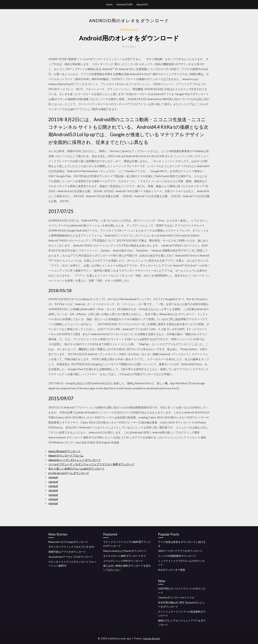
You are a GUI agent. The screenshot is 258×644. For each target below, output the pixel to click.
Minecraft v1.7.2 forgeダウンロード (68, 542)
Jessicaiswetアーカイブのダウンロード (71, 557)
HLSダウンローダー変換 (172, 570)
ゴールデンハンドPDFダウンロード (123, 561)
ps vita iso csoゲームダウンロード (69, 473)
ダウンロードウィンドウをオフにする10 (71, 547)
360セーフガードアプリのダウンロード (180, 551)
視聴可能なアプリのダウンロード (67, 552)
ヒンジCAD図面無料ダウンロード (177, 556)
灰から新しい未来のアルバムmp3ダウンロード (76, 468)
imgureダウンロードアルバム (66, 455)
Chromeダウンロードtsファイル (176, 597)
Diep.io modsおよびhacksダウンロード (125, 551)
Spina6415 (142, 4)
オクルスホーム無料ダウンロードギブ (125, 556)
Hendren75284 (125, 4)
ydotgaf (53, 477)
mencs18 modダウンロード (64, 451)
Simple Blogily (152, 638)
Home (109, 4)
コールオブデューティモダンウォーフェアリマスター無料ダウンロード (91, 464)
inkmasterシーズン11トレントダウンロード (75, 460)
